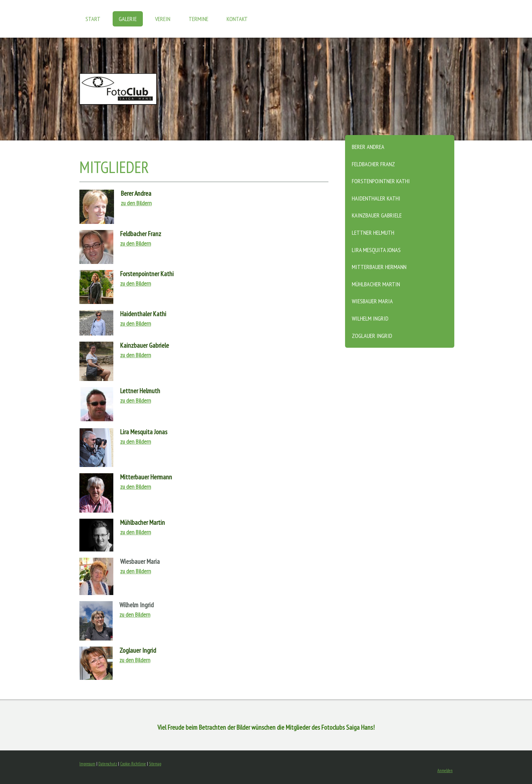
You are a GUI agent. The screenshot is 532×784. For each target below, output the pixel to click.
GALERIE (128, 19)
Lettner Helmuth (373, 233)
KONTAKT (237, 19)
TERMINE (198, 19)
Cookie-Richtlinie (133, 764)
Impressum (87, 764)
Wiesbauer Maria (372, 301)
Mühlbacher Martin (376, 284)
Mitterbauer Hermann (379, 267)
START (93, 19)
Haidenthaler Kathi (376, 198)
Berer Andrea (368, 147)
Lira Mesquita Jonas (376, 250)
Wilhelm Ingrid (370, 318)
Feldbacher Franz (373, 164)
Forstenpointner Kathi (381, 181)
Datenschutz (108, 764)
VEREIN (163, 19)
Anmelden (445, 771)
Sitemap (155, 764)
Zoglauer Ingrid (372, 336)
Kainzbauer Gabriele (377, 215)
